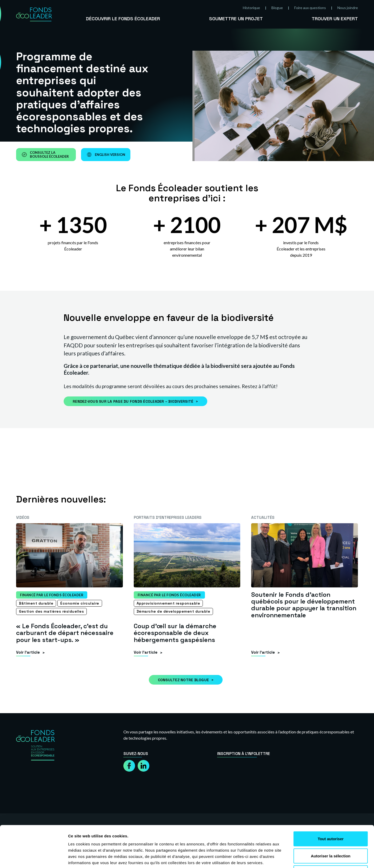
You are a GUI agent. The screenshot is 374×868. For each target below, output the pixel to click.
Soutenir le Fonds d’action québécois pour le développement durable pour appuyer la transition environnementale (304, 605)
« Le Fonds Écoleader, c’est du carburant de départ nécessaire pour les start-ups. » (65, 633)
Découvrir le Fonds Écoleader (123, 19)
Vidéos (23, 517)
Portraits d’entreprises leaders (168, 517)
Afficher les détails (286, 858)
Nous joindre (348, 8)
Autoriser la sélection (331, 817)
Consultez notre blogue (183, 680)
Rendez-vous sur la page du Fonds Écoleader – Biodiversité (133, 401)
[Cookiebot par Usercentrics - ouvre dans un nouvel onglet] (34, 858)
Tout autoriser (331, 800)
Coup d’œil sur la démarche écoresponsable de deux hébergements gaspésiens (175, 633)
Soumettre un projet (236, 19)
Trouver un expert (335, 19)
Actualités (263, 517)
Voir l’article (28, 652)
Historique (251, 8)
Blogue (277, 8)
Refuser (331, 834)
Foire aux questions (310, 8)
